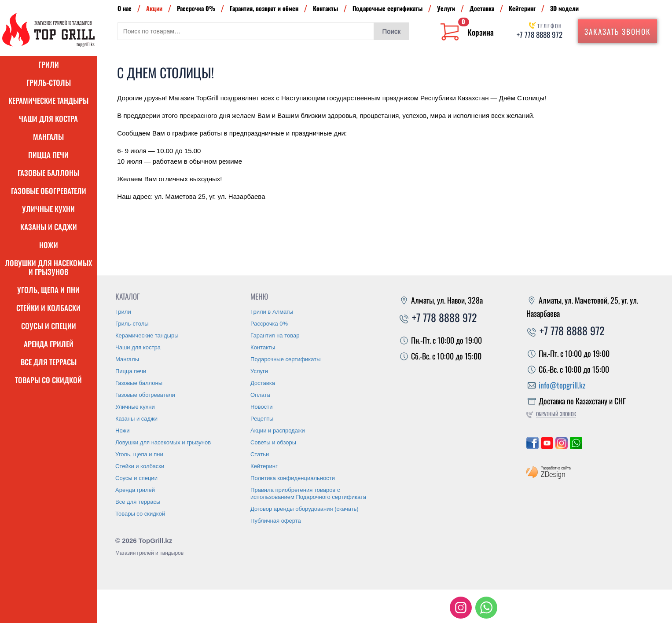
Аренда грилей (49, 344)
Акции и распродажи (278, 431)
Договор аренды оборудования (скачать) (305, 509)
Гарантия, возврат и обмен (264, 8)
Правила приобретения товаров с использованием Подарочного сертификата (308, 493)
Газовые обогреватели (49, 191)
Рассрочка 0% (196, 8)
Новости (261, 407)
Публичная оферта (276, 521)
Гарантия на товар (275, 335)
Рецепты (262, 419)
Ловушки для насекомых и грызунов (48, 267)
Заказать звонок (618, 31)
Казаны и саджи (49, 227)
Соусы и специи (49, 326)
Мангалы (48, 137)
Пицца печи (48, 155)
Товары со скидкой (48, 380)
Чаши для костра (48, 119)
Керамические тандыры (48, 101)
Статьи (260, 454)
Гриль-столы (49, 82)
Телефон (550, 26)
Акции (154, 8)
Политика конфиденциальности (293, 478)
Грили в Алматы (272, 312)
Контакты (325, 8)
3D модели (564, 8)
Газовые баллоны (48, 173)
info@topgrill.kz (562, 385)
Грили (49, 64)
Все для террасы (49, 362)
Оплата (260, 395)
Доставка (482, 8)
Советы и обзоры (273, 442)
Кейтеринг (522, 8)
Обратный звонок (556, 414)
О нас (125, 8)
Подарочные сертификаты (387, 8)
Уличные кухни (48, 209)
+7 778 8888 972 (540, 35)
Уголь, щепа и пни (48, 290)
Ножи (49, 245)
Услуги (446, 8)
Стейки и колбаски (48, 308)
